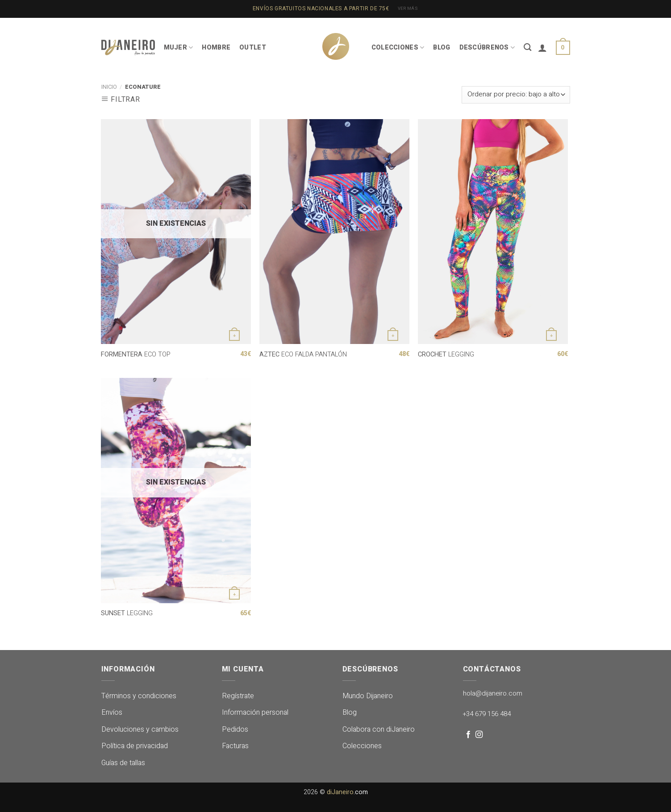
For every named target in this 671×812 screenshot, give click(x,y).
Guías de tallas (123, 763)
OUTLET (253, 48)
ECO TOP (136, 355)
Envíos (112, 713)
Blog (350, 713)
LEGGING (446, 355)
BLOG (442, 48)
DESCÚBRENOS (487, 48)
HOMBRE (216, 48)
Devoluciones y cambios (140, 729)
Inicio (109, 87)
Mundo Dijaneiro (368, 696)
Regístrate (238, 696)
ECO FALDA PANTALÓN (303, 355)
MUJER (179, 48)
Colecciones (362, 746)
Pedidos (235, 729)
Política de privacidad (135, 746)
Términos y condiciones (139, 696)
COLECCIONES (398, 48)
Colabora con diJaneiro (379, 729)
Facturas (235, 746)
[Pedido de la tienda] (516, 95)
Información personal (255, 713)
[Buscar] (527, 48)
